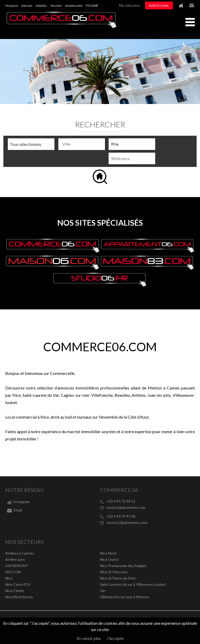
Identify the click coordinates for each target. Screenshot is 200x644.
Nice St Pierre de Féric (118, 578)
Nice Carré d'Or (18, 584)
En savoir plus (89, 638)
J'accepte (115, 638)
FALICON (13, 572)
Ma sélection (129, 5)
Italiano (56, 6)
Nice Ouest (109, 559)
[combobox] (82, 144)
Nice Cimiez (15, 591)
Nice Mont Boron (19, 597)
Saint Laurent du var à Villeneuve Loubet (133, 584)
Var (103, 591)
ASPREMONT (17, 566)
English (27, 6)
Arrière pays (15, 559)
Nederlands (74, 6)
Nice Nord (108, 553)
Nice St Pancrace (114, 572)
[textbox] (83, 144)
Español (41, 6)
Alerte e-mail (159, 6)
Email (192, 5)
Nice (9, 578)
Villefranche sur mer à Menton (124, 597)
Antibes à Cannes (20, 553)
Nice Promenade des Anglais (123, 566)
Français (12, 6)
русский (92, 6)
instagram (181, 5)
